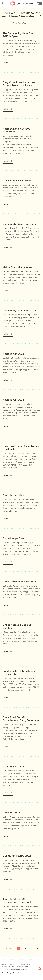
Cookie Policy (17, 973)
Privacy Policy (6, 973)
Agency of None (23, 970)
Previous (9, 948)
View (6, 63)
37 (32, 948)
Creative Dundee (22, 3)
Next (37, 948)
